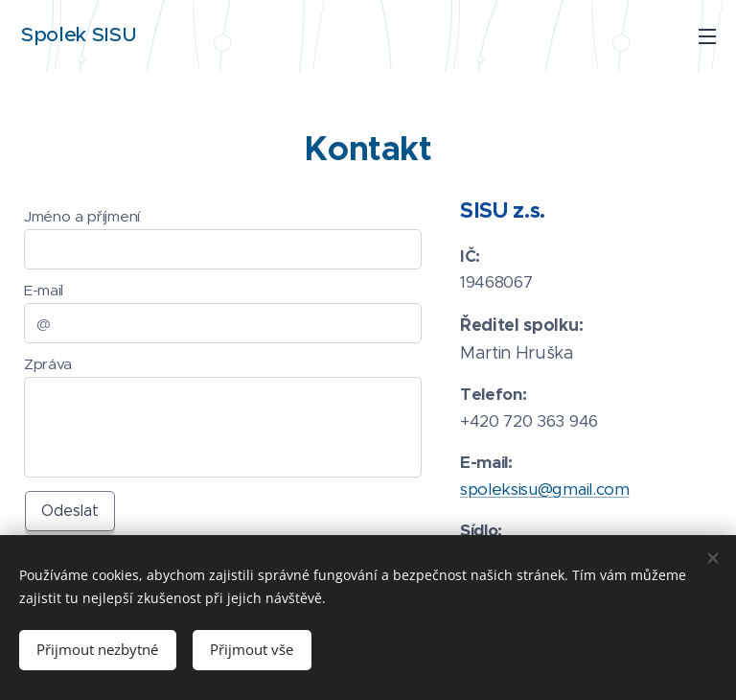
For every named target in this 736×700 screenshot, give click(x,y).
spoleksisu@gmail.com (545, 488)
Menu (707, 36)
